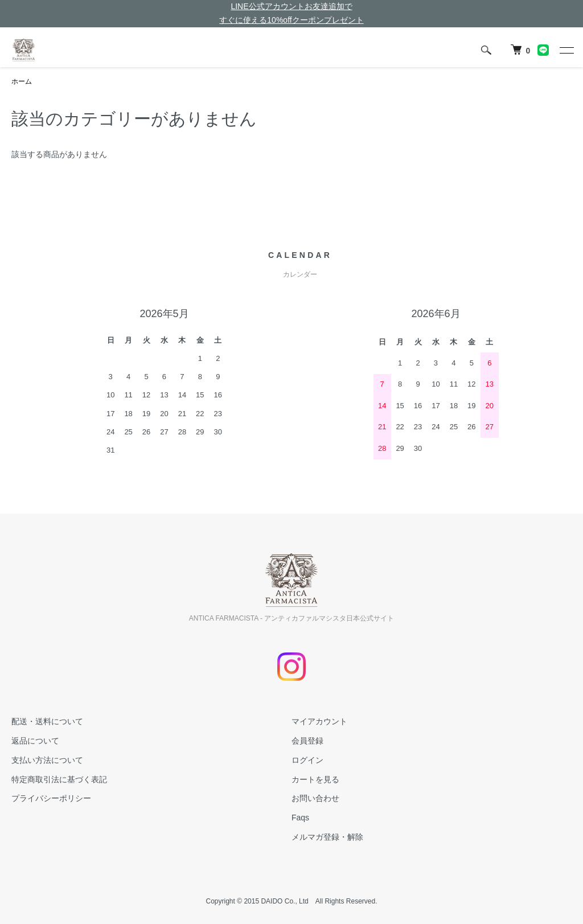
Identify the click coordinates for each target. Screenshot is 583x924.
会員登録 (307, 741)
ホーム (22, 81)
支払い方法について (47, 760)
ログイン (307, 760)
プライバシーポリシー (51, 798)
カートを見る (315, 779)
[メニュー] (566, 50)
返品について (35, 741)
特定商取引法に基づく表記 (59, 779)
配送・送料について (47, 721)
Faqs (300, 818)
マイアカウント (319, 721)
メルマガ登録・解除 (327, 837)
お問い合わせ (315, 798)
